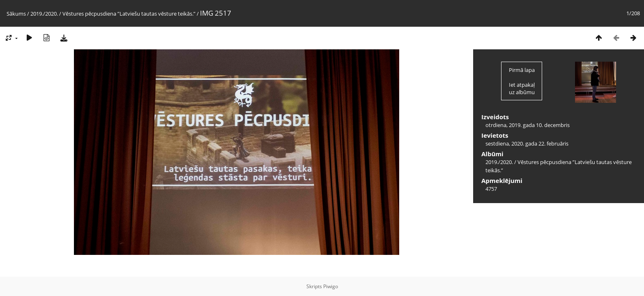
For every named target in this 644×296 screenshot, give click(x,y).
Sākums (16, 14)
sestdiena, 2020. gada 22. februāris (527, 143)
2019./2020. (44, 14)
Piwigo (331, 286)
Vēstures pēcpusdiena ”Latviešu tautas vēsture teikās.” (129, 14)
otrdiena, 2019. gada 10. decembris (528, 125)
